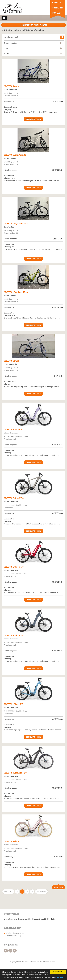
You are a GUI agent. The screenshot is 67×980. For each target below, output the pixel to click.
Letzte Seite (41, 892)
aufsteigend (61, 42)
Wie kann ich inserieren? (15, 933)
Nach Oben (58, 887)
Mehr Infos (59, 978)
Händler (56, 2)
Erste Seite (8, 892)
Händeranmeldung (13, 936)
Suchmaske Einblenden (34, 25)
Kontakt (56, 13)
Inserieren (57, 8)
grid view (62, 37)
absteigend (61, 44)
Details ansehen (33, 119)
